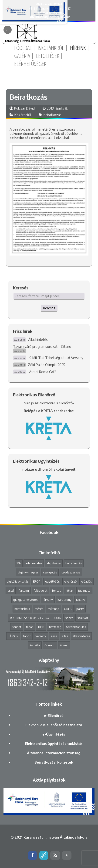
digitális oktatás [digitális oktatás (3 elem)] (17, 581)
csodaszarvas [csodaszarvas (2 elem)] (71, 572)
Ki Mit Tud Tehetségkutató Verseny (56, 358)
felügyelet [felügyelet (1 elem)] (40, 591)
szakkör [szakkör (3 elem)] (83, 618)
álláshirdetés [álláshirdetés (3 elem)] (81, 636)
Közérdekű (23, 115)
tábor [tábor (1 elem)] (27, 636)
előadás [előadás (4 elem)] (86, 581)
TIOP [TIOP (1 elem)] (41, 627)
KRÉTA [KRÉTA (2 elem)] (81, 600)
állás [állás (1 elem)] (65, 636)
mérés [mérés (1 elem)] (39, 609)
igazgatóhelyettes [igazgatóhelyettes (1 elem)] (26, 600)
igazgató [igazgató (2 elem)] (84, 591)
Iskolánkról (51, 48)
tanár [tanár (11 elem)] (29, 627)
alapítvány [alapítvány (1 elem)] (54, 563)
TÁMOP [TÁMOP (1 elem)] (13, 636)
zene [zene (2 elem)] (54, 636)
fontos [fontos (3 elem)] (56, 591)
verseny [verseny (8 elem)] (41, 636)
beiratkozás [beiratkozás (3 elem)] (74, 563)
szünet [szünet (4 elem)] (17, 627)
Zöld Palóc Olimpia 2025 (47, 365)
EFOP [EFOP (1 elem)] (37, 581)
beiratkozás (52, 115)
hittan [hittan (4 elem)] (70, 591)
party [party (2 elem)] (80, 609)
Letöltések (48, 56)
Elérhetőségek (30, 64)
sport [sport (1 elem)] (69, 618)
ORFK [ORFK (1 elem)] (68, 609)
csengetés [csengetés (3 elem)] (50, 572)
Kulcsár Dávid (24, 108)
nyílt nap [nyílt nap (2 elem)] (54, 609)
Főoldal (23, 48)
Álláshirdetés (38, 339)
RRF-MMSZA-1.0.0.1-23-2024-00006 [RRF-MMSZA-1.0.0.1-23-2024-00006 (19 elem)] (35, 618)
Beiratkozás (29, 97)
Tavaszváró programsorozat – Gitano (42, 346)
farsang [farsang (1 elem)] (24, 591)
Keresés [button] (49, 308)
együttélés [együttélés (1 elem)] (52, 581)
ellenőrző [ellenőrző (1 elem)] (70, 581)
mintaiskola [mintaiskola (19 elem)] (22, 609)
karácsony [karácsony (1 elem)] (64, 600)
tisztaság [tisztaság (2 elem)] (55, 627)
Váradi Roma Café (42, 372)
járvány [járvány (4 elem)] (48, 600)
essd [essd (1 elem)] (11, 591)
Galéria (22, 56)
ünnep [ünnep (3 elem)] (64, 645)
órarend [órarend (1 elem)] (50, 645)
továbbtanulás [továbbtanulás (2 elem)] (76, 627)
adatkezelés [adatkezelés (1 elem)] (34, 563)
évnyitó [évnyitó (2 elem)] (35, 645)
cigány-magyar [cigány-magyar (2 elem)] (28, 572)
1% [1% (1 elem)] (19, 563)
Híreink (78, 48)
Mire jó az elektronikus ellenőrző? (49, 403)
